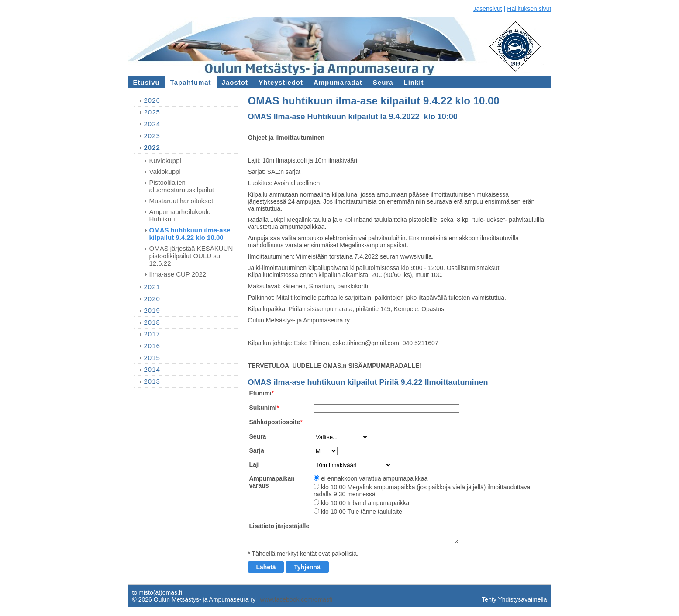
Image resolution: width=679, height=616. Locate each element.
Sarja (257, 450)
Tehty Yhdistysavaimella (514, 599)
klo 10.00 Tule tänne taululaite (362, 512)
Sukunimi (263, 408)
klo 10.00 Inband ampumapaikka (365, 503)
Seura (258, 436)
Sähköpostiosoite (275, 422)
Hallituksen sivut (529, 9)
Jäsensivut (488, 9)
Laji (255, 464)
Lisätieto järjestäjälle (279, 526)
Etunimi (260, 393)
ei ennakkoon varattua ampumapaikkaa (374, 478)
